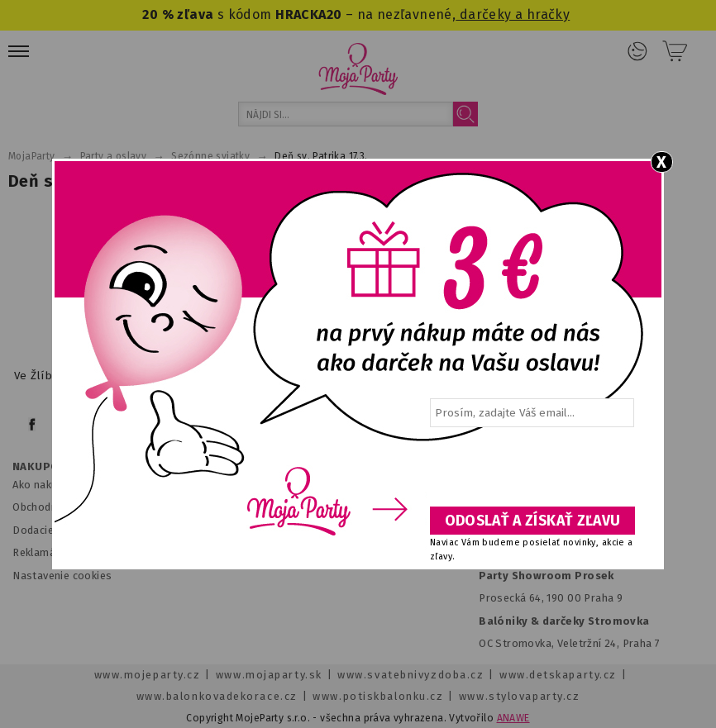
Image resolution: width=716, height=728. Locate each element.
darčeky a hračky (513, 14)
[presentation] (531, 473)
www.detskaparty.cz (558, 675)
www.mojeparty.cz (148, 675)
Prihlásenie (637, 51)
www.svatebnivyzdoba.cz (411, 675)
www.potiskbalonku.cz (378, 696)
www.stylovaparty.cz (519, 696)
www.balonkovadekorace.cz (217, 696)
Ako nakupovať (49, 485)
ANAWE (513, 718)
